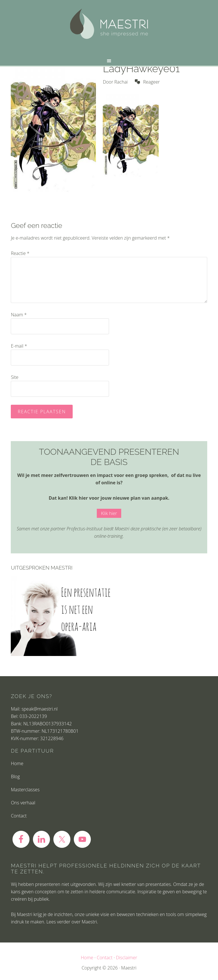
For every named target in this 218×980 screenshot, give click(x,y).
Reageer (151, 82)
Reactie (20, 253)
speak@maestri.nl (40, 709)
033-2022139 (33, 716)
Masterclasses (25, 790)
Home (17, 763)
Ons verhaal (23, 803)
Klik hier (109, 513)
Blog (15, 776)
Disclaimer (126, 958)
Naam (19, 315)
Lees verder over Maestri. (72, 922)
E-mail (19, 346)
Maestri (109, 24)
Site (14, 377)
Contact (19, 816)
